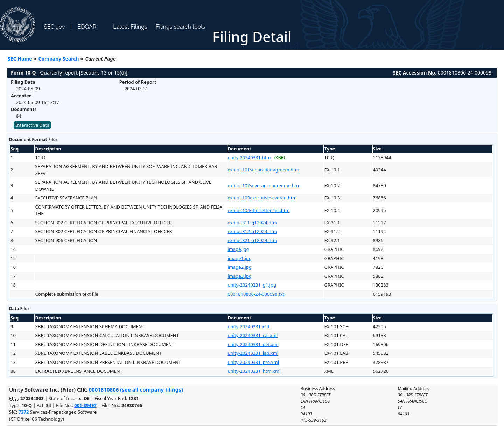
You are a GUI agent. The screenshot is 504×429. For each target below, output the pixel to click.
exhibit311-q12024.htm (253, 223)
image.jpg (239, 249)
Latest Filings (130, 27)
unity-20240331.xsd (249, 326)
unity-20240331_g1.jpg (252, 285)
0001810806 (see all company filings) (136, 389)
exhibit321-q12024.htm (253, 240)
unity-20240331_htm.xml (254, 371)
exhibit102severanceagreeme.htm (264, 185)
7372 (24, 412)
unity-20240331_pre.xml (254, 362)
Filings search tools (181, 27)
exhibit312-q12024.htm (253, 231)
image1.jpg (240, 258)
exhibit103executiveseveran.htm (262, 198)
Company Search (59, 59)
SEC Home (20, 59)
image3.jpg (240, 276)
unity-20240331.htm (249, 157)
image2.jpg (240, 267)
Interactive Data (32, 125)
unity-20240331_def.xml (253, 344)
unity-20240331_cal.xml (253, 335)
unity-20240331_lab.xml (253, 353)
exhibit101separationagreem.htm (264, 170)
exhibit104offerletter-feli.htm (259, 210)
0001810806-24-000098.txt (256, 294)
